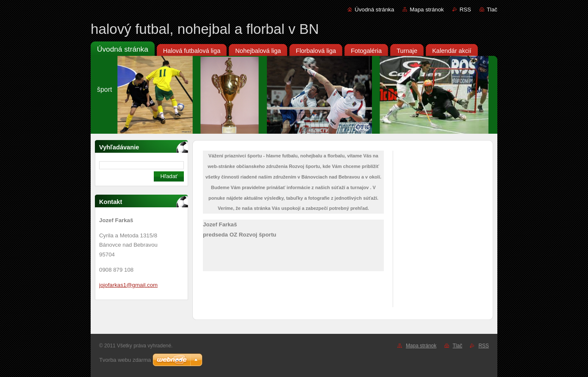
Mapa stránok (427, 10)
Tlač (492, 10)
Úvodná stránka (374, 10)
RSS (465, 10)
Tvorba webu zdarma (125, 360)
